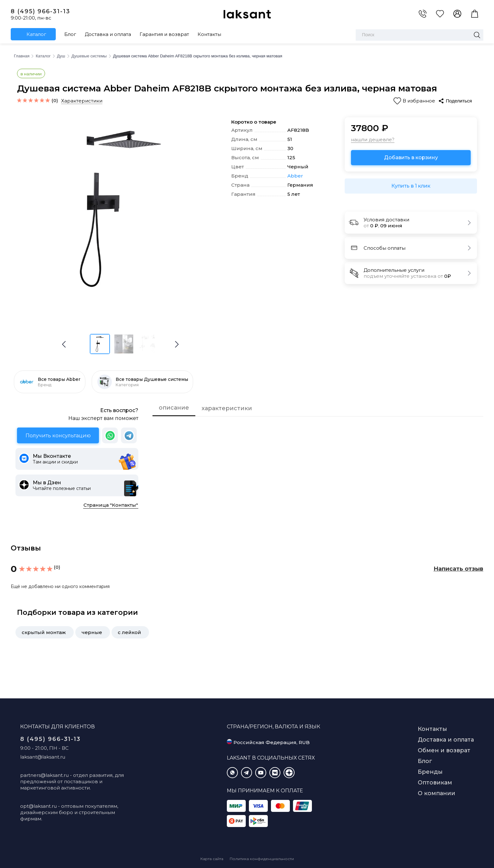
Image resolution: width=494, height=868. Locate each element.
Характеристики (82, 101)
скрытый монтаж (44, 632)
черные (92, 632)
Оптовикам (435, 783)
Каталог (36, 34)
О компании (437, 793)
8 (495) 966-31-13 (40, 11)
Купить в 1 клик (411, 186)
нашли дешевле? (373, 140)
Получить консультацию (58, 436)
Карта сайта (212, 859)
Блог (70, 34)
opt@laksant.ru (38, 806)
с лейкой (129, 632)
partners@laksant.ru (44, 775)
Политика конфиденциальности (262, 859)
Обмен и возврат (444, 750)
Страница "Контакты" (111, 505)
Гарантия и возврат (164, 34)
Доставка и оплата (108, 34)
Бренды (430, 772)
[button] (177, 344)
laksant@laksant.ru (43, 757)
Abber (295, 176)
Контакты (209, 34)
